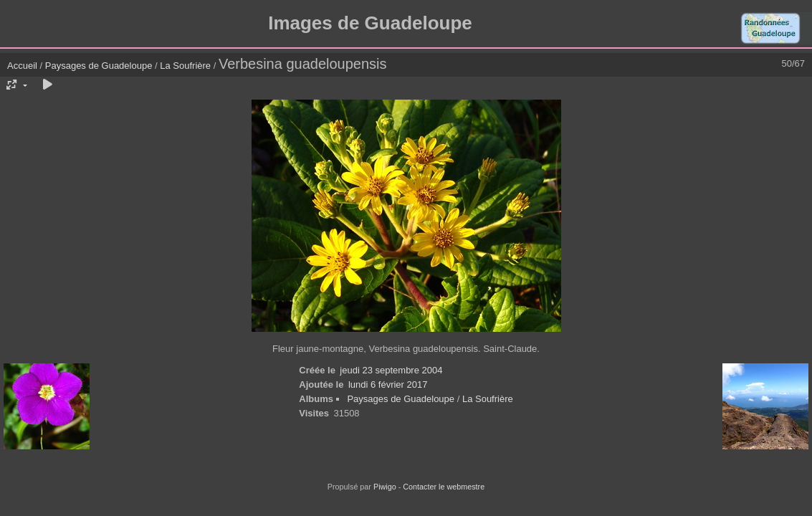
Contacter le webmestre (444, 487)
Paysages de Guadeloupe (99, 66)
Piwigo (385, 487)
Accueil (22, 66)
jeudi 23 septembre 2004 (391, 370)
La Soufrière (185, 66)
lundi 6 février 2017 (388, 384)
